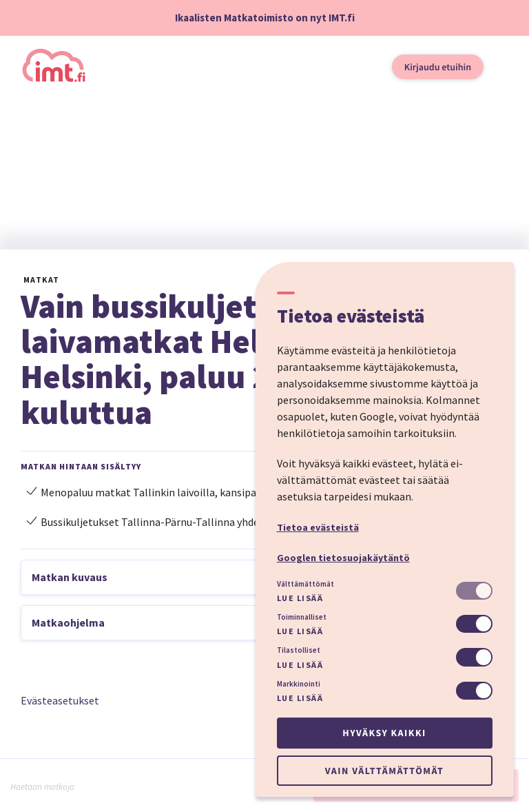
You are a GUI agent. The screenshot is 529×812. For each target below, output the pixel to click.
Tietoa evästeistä (318, 527)
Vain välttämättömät (384, 771)
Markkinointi (299, 684)
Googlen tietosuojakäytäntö (343, 558)
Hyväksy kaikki (384, 733)
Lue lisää (300, 598)
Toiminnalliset (302, 617)
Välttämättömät (305, 584)
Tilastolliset (299, 650)
